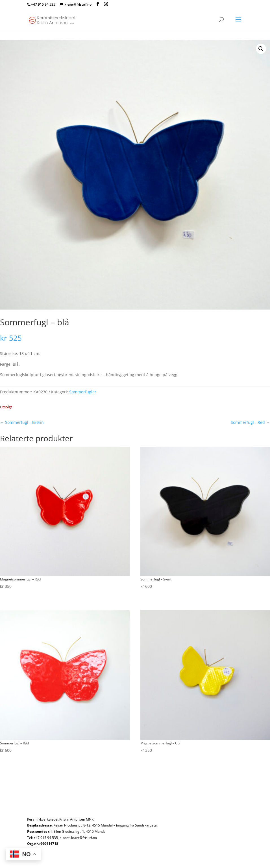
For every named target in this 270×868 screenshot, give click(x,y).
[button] (261, 49)
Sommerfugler (83, 392)
